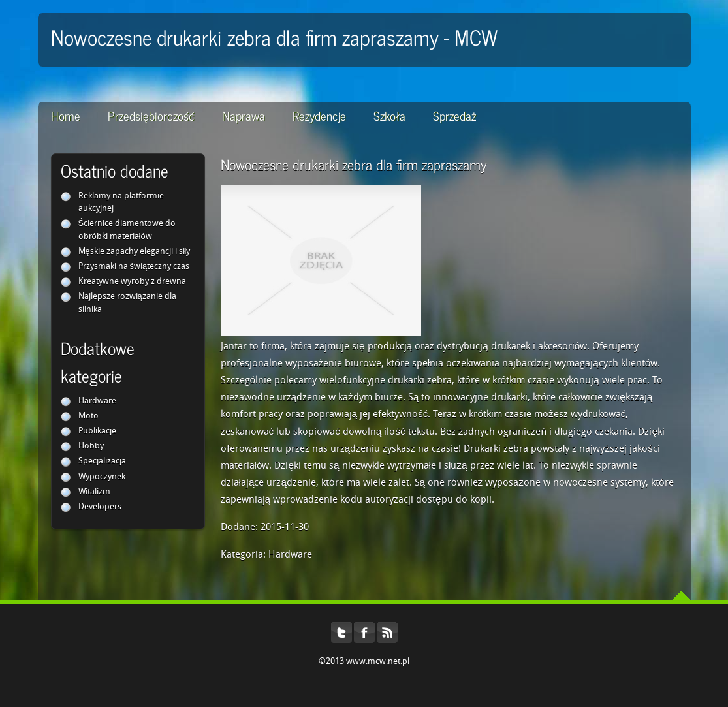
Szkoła (389, 115)
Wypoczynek (102, 477)
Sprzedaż (454, 115)
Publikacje (97, 431)
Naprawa (244, 115)
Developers (100, 507)
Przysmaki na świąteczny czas (134, 267)
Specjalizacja (102, 461)
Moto (88, 416)
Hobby (91, 446)
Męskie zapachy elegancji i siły (135, 252)
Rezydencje (319, 115)
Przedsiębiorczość (151, 115)
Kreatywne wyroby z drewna (132, 282)
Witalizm (94, 492)
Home (66, 115)
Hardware (97, 401)
